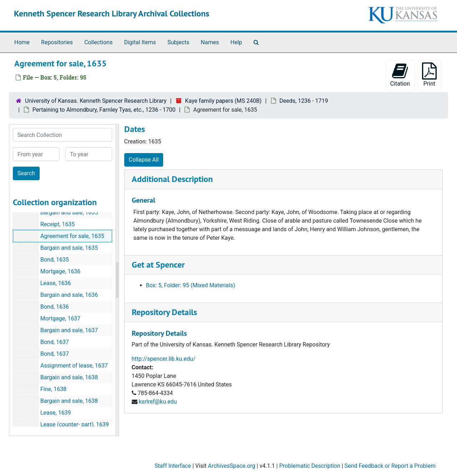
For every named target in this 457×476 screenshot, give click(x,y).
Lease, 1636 (56, 283)
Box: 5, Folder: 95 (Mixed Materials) (191, 285)
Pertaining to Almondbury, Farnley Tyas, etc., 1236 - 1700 (104, 110)
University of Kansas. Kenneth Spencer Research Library (96, 101)
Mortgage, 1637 (60, 318)
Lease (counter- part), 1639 (75, 424)
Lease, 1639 (56, 413)
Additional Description (172, 179)
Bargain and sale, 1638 (69, 377)
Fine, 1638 (53, 389)
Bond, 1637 (55, 342)
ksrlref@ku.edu (158, 402)
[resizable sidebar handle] (117, 280)
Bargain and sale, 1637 (69, 330)
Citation (400, 75)
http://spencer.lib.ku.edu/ (164, 359)
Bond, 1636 (55, 307)
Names (210, 42)
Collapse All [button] (144, 160)
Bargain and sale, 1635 (69, 212)
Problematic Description (310, 466)
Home (22, 42)
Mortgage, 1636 (60, 271)
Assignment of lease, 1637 (74, 366)
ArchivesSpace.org (232, 466)
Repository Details (164, 312)
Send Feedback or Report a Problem (390, 466)
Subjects (178, 42)
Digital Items (140, 42)
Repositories (57, 42)
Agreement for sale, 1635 (72, 236)
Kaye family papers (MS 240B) (223, 101)
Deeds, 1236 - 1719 (304, 101)
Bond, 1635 (55, 260)
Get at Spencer (158, 265)
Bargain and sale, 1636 (69, 295)
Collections (99, 42)
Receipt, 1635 (57, 224)
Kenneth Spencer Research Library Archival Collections (112, 13)
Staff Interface (173, 466)
